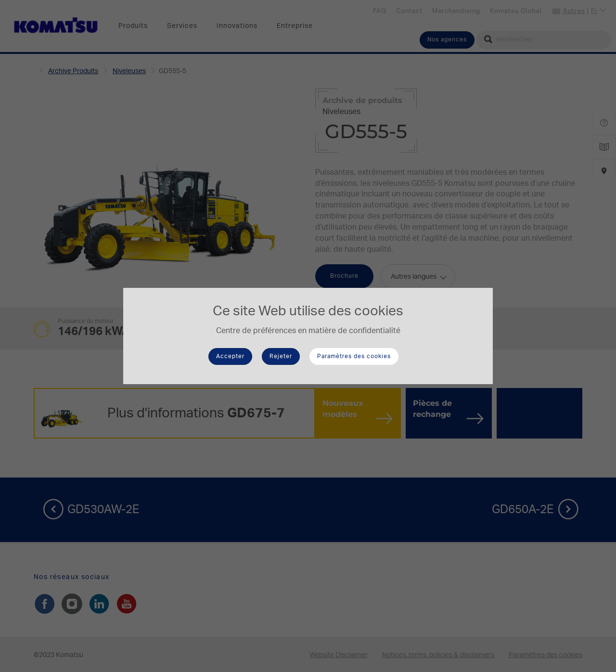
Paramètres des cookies (354, 356)
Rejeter (281, 356)
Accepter (230, 356)
